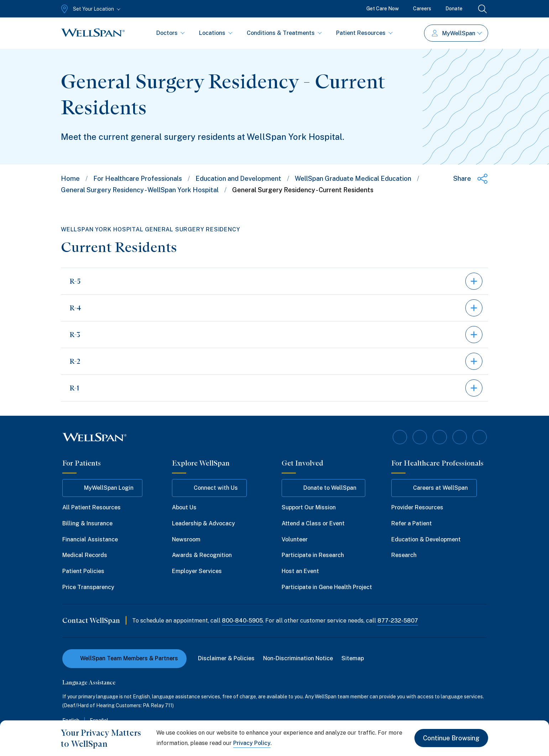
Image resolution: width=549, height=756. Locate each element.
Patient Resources (364, 33)
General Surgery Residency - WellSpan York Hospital (140, 190)
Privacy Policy (252, 743)
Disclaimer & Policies (226, 658)
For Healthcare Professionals (138, 178)
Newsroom (186, 539)
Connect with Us (209, 488)
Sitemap (353, 658)
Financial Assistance (90, 539)
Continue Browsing (451, 738)
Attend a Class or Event (313, 523)
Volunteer (295, 539)
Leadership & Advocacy (203, 523)
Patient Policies (83, 571)
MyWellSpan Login (102, 488)
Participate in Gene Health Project (327, 587)
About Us (184, 507)
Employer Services (197, 571)
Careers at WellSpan (434, 488)
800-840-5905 (242, 621)
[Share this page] (471, 179)
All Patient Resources (91, 507)
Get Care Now (383, 9)
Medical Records (85, 555)
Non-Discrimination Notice (298, 658)
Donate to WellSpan (323, 488)
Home (70, 178)
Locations (216, 33)
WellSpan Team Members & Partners (124, 658)
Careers (422, 9)
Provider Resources (417, 507)
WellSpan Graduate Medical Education (353, 178)
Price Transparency (88, 587)
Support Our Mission (309, 507)
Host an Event (300, 571)
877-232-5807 (398, 621)
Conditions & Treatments (284, 33)
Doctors (171, 33)
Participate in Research (313, 555)
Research (404, 555)
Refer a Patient (412, 523)
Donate (454, 9)
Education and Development (238, 178)
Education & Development (426, 539)
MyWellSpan (457, 33)
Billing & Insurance (87, 523)
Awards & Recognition (202, 555)
